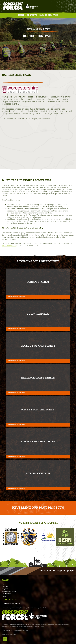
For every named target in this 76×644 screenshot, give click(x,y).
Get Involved (6, 594)
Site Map (26, 630)
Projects (32, 15)
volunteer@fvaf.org (9, 246)
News (4, 596)
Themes (5, 586)
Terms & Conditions (16, 630)
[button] (4, 537)
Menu (71, 6)
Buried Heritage (49, 15)
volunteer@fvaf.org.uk (12, 604)
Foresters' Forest (13, 6)
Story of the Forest (9, 591)
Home (21, 15)
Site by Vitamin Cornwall (9, 634)
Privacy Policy (6, 630)
